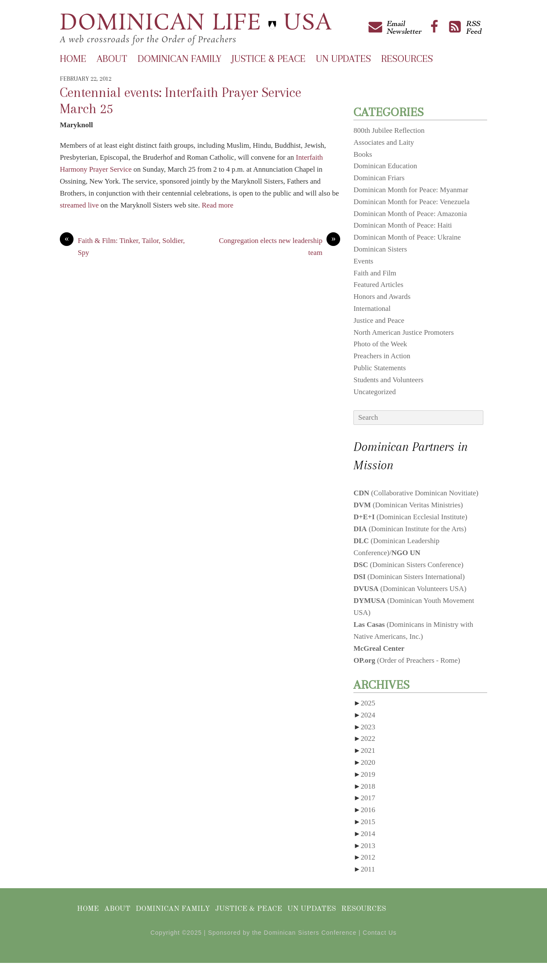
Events (363, 261)
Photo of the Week (380, 344)
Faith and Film (375, 273)
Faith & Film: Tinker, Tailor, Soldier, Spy (122, 246)
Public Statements (379, 368)
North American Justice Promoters (404, 332)
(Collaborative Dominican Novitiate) (416, 493)
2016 (368, 810)
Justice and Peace (379, 320)
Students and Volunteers (388, 380)
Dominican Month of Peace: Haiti (403, 225)
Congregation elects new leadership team (279, 246)
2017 (368, 798)
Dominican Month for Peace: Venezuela (412, 202)
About (112, 59)
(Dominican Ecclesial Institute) (410, 517)
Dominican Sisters (380, 249)
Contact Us (380, 933)
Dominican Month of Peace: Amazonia (410, 214)
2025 (368, 703)
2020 (368, 762)
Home (73, 59)
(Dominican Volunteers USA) (410, 589)
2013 (368, 846)
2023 (368, 727)
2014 (368, 834)
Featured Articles (378, 285)
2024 (368, 715)
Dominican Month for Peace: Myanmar (411, 190)
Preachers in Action (382, 356)
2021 (368, 750)
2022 (368, 739)
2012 (368, 857)
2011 (368, 869)
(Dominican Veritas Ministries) (408, 505)
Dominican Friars (379, 178)
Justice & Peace (269, 59)
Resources (407, 59)
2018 (368, 786)
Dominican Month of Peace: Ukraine (407, 237)
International (372, 309)
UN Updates (343, 59)
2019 (368, 774)
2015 (368, 822)
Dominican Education (385, 166)
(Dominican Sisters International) (409, 577)
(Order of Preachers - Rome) (407, 660)
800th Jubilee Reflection (389, 130)
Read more (218, 205)
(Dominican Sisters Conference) (408, 565)
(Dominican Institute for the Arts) (410, 529)
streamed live (79, 205)
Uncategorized (375, 392)
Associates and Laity (384, 142)
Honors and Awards (382, 297)
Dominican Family (179, 59)
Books (363, 154)
